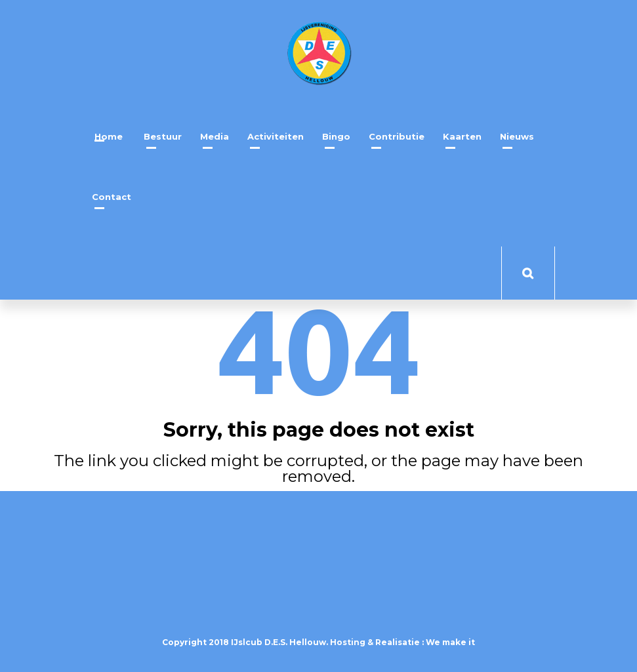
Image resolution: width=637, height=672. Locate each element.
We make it (450, 642)
